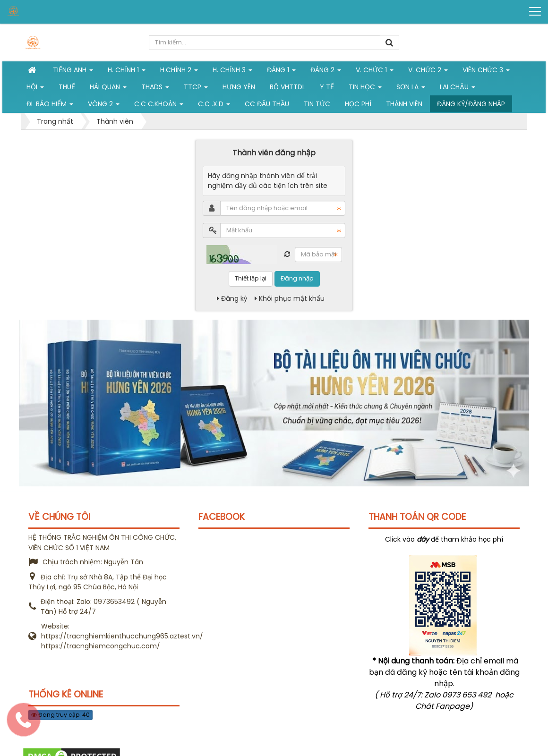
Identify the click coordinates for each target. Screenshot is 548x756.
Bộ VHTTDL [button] (287, 87)
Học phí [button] (358, 104)
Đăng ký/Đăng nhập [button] (471, 104)
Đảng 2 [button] (326, 72)
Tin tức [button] (317, 104)
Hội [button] (35, 89)
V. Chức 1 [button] (375, 72)
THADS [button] (155, 89)
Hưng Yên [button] (239, 87)
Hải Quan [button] (108, 89)
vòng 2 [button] (104, 106)
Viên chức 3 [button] (486, 72)
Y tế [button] (327, 87)
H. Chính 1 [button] (127, 72)
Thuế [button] (67, 87)
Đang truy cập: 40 (60, 715)
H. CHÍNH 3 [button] (232, 72)
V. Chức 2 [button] (428, 72)
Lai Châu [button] (458, 89)
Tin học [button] (365, 89)
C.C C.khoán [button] (159, 106)
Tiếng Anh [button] (73, 72)
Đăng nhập (297, 278)
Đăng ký (232, 298)
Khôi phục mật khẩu (290, 298)
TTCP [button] (196, 89)
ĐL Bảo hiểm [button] (50, 106)
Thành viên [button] (404, 104)
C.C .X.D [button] (214, 106)
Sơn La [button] (411, 89)
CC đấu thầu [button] (267, 104)
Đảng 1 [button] (281, 72)
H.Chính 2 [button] (179, 72)
